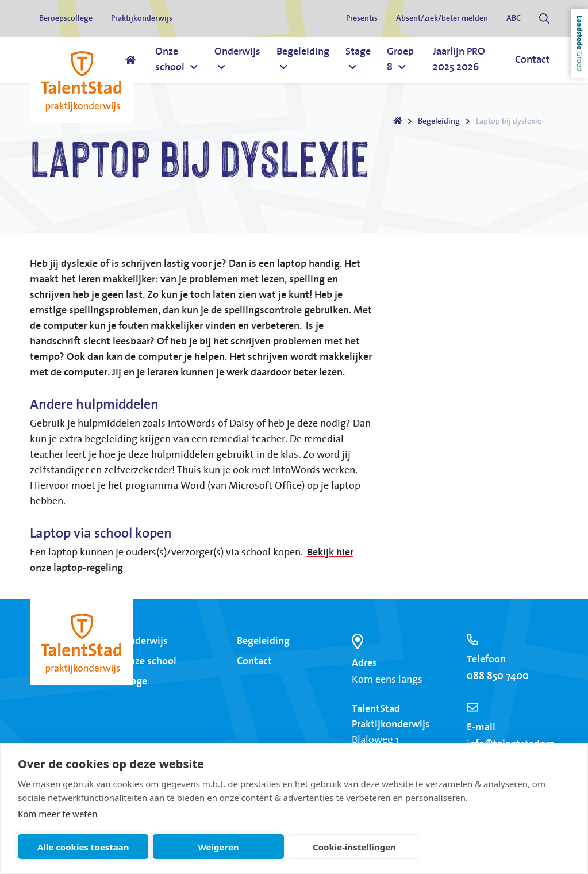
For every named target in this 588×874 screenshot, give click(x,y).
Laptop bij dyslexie (509, 121)
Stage (134, 681)
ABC (514, 18)
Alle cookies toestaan (83, 847)
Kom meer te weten (58, 814)
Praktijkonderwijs (142, 18)
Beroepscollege (66, 18)
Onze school (149, 661)
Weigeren (218, 847)
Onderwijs (145, 641)
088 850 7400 (498, 676)
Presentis (362, 18)
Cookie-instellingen (354, 847)
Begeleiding (439, 121)
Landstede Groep (579, 43)
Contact (254, 661)
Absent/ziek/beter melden (442, 18)
